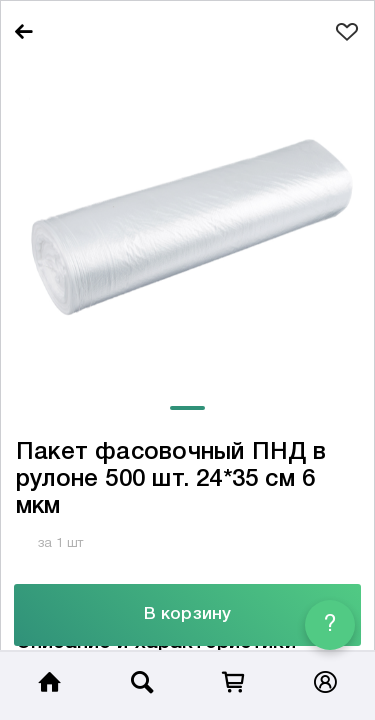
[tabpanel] (187, 223)
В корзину (187, 614)
